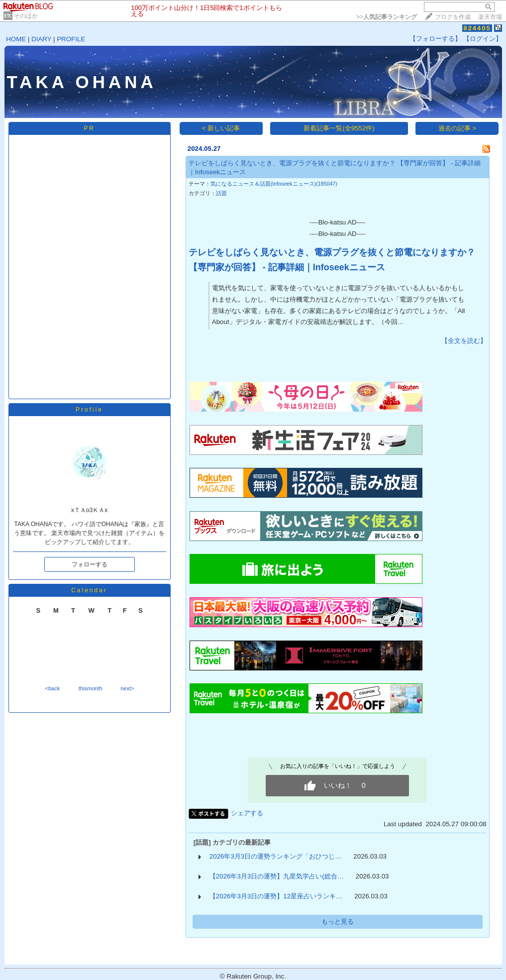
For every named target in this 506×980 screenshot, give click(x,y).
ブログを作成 (453, 17)
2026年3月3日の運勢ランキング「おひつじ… (276, 856)
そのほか (26, 16)
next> (127, 688)
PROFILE (71, 39)
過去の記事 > (457, 128)
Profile (89, 410)
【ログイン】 (483, 39)
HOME (16, 39)
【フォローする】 (435, 39)
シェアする (247, 813)
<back (53, 688)
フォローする (90, 564)
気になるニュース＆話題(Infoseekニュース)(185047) (274, 184)
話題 (221, 193)
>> (387, 17)
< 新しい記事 (221, 128)
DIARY (41, 39)
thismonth (91, 688)
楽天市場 (490, 17)
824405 (477, 28)
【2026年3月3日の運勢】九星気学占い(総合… (277, 876)
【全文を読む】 (464, 341)
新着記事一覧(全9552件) (339, 128)
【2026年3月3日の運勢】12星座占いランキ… (276, 896)
